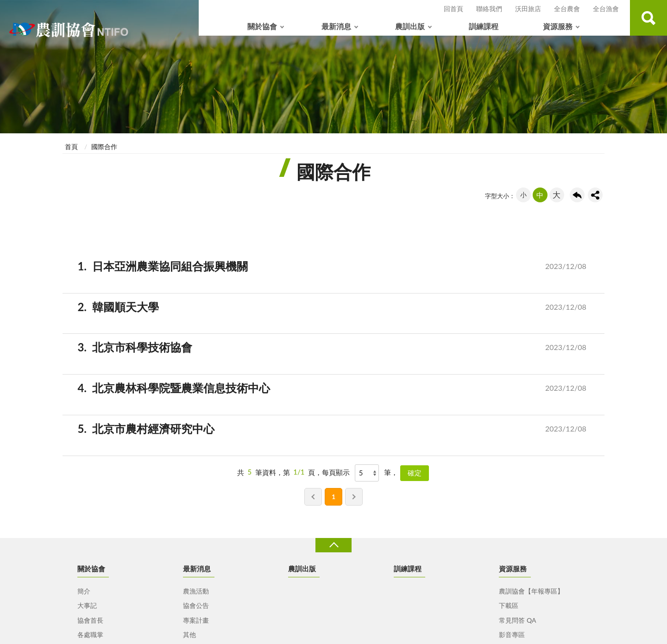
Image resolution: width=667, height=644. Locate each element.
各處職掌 (90, 635)
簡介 (84, 591)
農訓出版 (410, 26)
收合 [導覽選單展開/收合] (333, 545)
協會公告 (196, 605)
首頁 (71, 147)
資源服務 (558, 26)
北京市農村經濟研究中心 (345, 429)
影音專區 (512, 635)
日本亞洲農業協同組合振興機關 (345, 266)
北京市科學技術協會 (345, 347)
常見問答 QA (517, 620)
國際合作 (104, 147)
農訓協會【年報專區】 (531, 591)
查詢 (648, 18)
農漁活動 (196, 591)
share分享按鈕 (595, 195)
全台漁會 (606, 9)
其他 (189, 635)
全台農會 (567, 9)
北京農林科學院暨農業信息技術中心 (345, 388)
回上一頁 (577, 195)
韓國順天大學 (345, 307)
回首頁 (453, 9)
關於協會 (262, 26)
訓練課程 (484, 26)
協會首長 (90, 620)
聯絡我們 (489, 9)
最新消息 (336, 26)
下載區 (509, 605)
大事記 (87, 605)
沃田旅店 (528, 9)
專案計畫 (196, 620)
